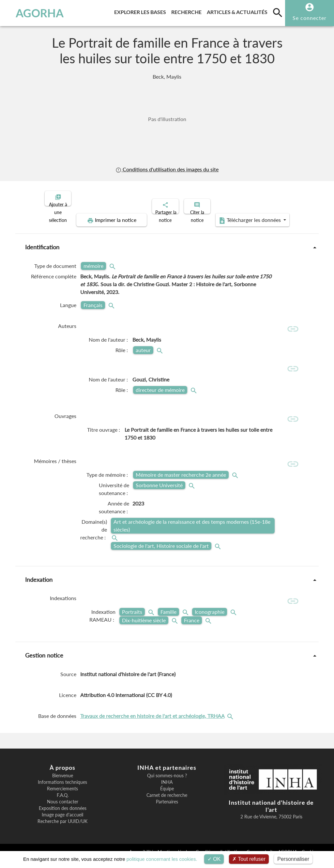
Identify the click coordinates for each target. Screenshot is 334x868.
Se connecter (310, 18)
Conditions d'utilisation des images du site (167, 169)
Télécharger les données (241, 215)
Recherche (188, 11)
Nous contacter (63, 809)
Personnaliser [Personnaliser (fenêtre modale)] (293, 859)
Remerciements (62, 796)
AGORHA (34, 13)
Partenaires (167, 809)
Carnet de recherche (167, 803)
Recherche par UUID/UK (62, 829)
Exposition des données (63, 816)
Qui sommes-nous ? (167, 783)
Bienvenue (63, 783)
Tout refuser (249, 859)
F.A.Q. (63, 803)
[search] (278, 12)
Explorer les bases (141, 11)
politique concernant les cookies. (162, 859)
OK (214, 859)
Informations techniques (62, 790)
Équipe (167, 796)
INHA (167, 790)
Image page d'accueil (62, 822)
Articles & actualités (238, 11)
